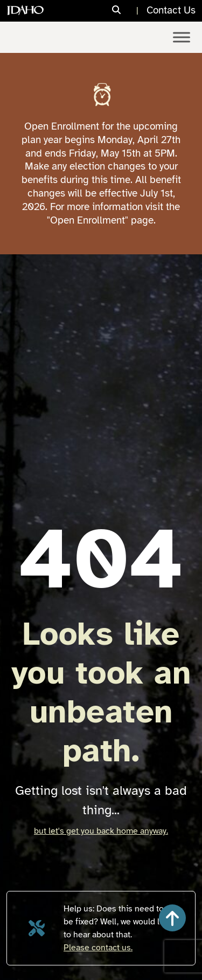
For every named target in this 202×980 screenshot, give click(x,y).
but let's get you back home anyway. (101, 831)
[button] (172, 918)
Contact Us (171, 10)
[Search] (127, 11)
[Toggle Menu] (182, 37)
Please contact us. (98, 948)
